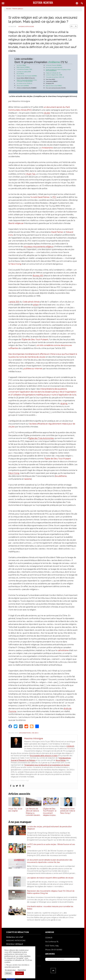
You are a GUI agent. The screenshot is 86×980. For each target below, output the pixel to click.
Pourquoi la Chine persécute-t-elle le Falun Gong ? (68, 811)
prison (36, 305)
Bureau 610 (38, 276)
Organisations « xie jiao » (29, 733)
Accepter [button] (19, 973)
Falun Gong (14, 473)
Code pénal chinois (31, 302)
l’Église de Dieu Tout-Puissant (35, 340)
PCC (54, 197)
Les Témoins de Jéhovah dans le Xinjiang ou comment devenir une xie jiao (33, 812)
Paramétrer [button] (22, 970)
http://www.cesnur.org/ (20, 780)
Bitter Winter (43, 3)
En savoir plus (10, 970)
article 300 (14, 302)
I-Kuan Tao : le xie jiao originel (15, 810)
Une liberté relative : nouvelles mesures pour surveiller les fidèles (50, 909)
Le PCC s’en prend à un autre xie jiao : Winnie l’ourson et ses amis (51, 846)
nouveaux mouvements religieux (38, 247)
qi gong (64, 403)
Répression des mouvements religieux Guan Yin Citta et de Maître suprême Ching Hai (51, 893)
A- (76, 26)
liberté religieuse (16, 223)
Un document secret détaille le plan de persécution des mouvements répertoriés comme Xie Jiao (50, 862)
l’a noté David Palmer (40, 197)
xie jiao (47, 113)
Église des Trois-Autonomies (41, 438)
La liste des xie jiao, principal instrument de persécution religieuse (50, 828)
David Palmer (57, 232)
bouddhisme (61, 476)
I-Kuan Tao (30, 174)
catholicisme (63, 650)
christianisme (47, 148)
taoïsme (28, 479)
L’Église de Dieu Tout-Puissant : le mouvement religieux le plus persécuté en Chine (51, 812)
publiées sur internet (33, 369)
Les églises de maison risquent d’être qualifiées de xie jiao (50, 879)
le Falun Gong (15, 264)
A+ (72, 26)
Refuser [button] (8, 973)
